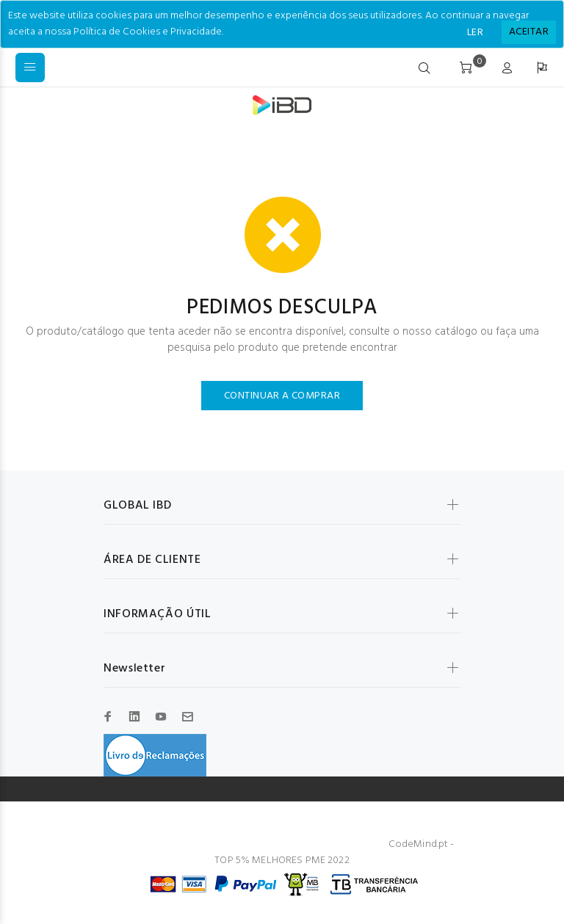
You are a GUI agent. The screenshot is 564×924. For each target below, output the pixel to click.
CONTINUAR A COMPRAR (282, 396)
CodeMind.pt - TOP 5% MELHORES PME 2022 (334, 852)
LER (475, 33)
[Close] (529, 32)
